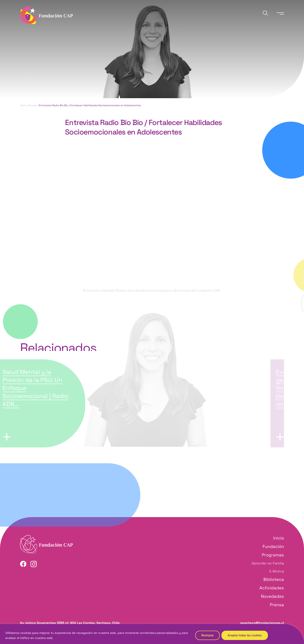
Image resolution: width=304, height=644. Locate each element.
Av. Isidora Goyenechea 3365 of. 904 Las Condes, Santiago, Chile (70, 623)
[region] (152, 634)
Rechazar (208, 635)
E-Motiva (277, 571)
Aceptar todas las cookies (245, 635)
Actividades (272, 588)
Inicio (23, 105)
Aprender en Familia (268, 563)
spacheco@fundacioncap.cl (262, 623)
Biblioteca (274, 579)
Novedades (272, 596)
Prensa (33, 105)
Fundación (273, 546)
